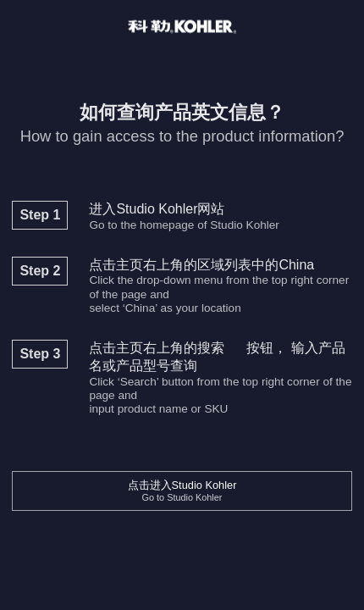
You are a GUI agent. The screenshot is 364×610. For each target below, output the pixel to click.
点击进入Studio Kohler (182, 491)
